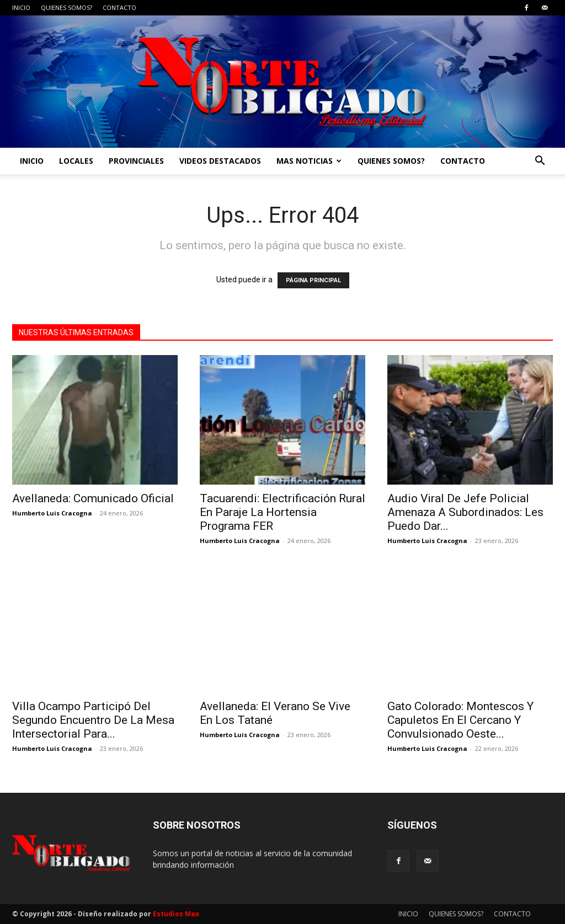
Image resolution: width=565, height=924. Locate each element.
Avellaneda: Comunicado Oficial (93, 498)
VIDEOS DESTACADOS (220, 161)
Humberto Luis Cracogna (52, 513)
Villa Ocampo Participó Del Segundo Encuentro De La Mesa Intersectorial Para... (93, 720)
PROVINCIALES (136, 161)
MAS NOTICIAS (309, 161)
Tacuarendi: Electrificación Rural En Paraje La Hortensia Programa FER (282, 512)
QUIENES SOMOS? (66, 7)
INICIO (21, 7)
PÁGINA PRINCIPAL (313, 280)
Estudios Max (176, 914)
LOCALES (76, 161)
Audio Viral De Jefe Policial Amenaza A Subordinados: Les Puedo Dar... (465, 512)
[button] (540, 162)
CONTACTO (119, 7)
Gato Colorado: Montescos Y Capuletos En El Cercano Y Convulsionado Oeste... (460, 720)
